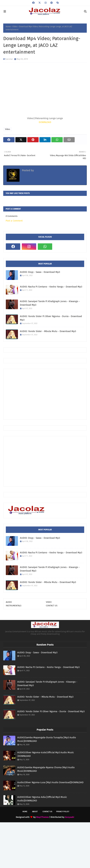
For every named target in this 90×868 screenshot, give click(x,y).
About (35, 812)
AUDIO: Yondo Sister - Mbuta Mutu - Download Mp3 (48, 331)
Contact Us (47, 812)
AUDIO (9, 602)
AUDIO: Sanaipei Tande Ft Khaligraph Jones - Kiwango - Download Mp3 (50, 303)
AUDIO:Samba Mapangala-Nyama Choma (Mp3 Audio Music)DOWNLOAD (46, 769)
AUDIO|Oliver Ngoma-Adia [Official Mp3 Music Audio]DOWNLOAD (42, 799)
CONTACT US (52, 606)
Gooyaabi (70, 817)
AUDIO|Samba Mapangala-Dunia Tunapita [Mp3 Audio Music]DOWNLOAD (47, 739)
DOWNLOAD (45, 122)
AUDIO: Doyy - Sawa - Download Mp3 (40, 272)
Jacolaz (9, 59)
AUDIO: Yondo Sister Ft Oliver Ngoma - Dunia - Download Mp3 (51, 318)
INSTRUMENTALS (14, 606)
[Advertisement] (48, 394)
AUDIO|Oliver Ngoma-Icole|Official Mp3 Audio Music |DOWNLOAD (46, 754)
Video (15, 27)
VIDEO (49, 602)
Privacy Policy (63, 812)
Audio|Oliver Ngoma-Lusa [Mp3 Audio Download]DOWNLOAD (50, 782)
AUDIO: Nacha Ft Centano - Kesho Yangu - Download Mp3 (51, 287)
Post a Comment (14, 221)
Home (8, 27)
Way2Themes (42, 817)
